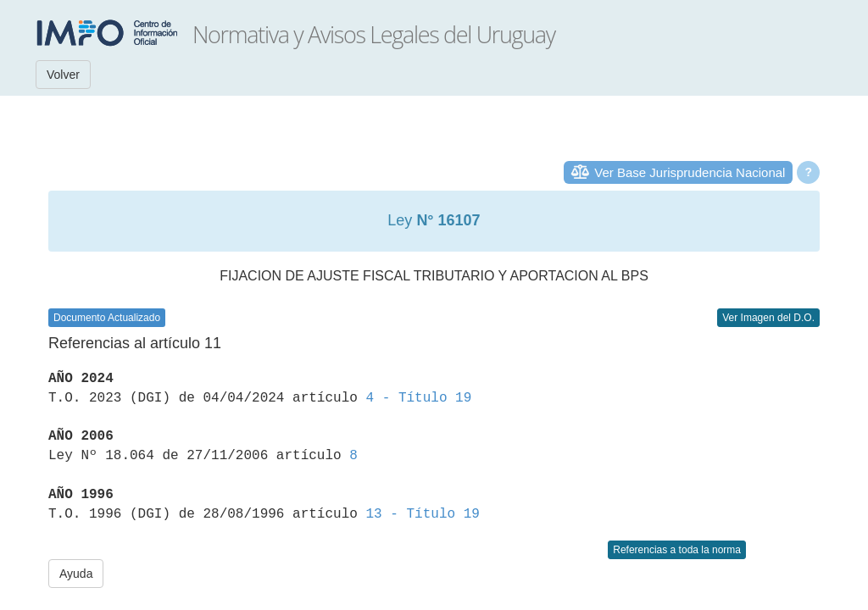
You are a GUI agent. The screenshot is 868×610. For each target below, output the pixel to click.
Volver (63, 75)
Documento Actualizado (107, 318)
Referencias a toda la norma (677, 550)
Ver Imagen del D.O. (768, 318)
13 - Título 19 (422, 514)
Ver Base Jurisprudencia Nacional (690, 172)
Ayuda (76, 574)
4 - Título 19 (418, 398)
